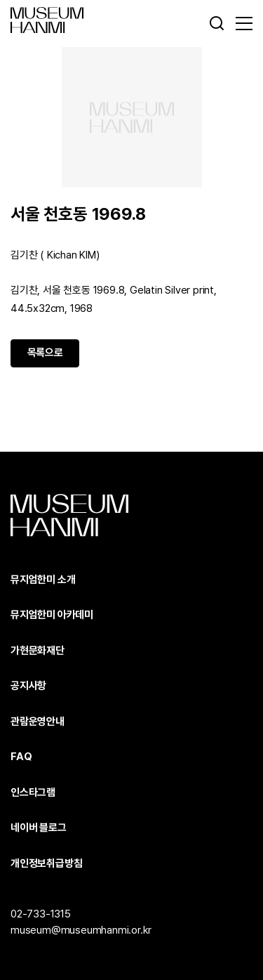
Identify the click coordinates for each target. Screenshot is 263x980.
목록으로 (45, 353)
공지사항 (28, 686)
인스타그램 (33, 792)
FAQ (21, 757)
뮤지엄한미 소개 (43, 580)
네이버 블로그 (39, 828)
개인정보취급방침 (46, 863)
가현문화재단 (38, 651)
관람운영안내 (38, 721)
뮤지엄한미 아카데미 (52, 615)
